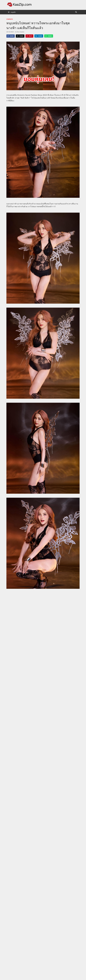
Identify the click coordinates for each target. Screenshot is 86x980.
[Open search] (76, 12)
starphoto (10, 19)
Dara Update (21, 32)
